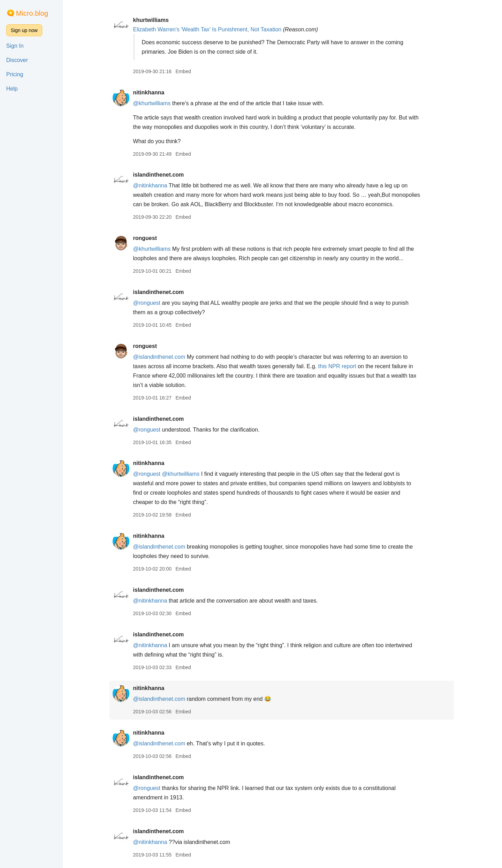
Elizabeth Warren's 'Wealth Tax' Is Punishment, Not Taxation (208, 29)
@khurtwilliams (152, 103)
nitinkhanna (149, 92)
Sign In (15, 46)
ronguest (145, 238)
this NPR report (338, 366)
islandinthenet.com (159, 175)
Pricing (15, 74)
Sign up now (24, 30)
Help (12, 89)
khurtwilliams (151, 20)
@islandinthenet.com (160, 357)
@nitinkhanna (151, 185)
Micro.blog (32, 13)
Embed (184, 71)
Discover (17, 60)
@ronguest (147, 303)
